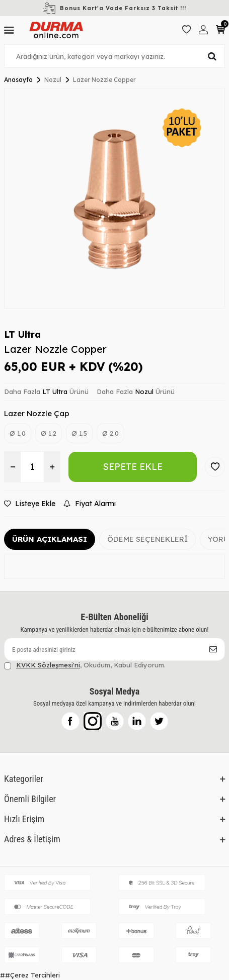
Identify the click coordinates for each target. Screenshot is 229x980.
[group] (114, 198)
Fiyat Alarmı (90, 504)
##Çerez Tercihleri (30, 975)
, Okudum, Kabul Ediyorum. (85, 665)
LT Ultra (22, 334)
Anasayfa (18, 80)
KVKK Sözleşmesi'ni (48, 665)
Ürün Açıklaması (50, 539)
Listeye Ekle (30, 504)
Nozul (53, 80)
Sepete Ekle (133, 467)
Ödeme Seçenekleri (147, 539)
